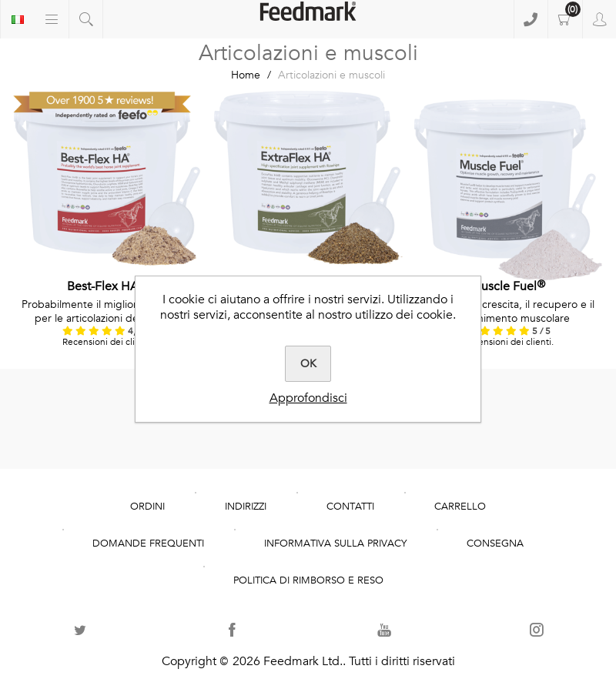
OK (308, 364)
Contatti (350, 507)
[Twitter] (80, 630)
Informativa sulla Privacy (335, 544)
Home (246, 75)
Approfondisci (308, 398)
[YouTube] (384, 630)
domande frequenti (148, 544)
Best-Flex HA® (108, 286)
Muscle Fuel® (509, 286)
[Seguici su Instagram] (537, 630)
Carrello (565, 19)
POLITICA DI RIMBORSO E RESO (308, 580)
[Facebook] (233, 630)
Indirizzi (246, 507)
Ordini (147, 507)
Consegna (495, 544)
